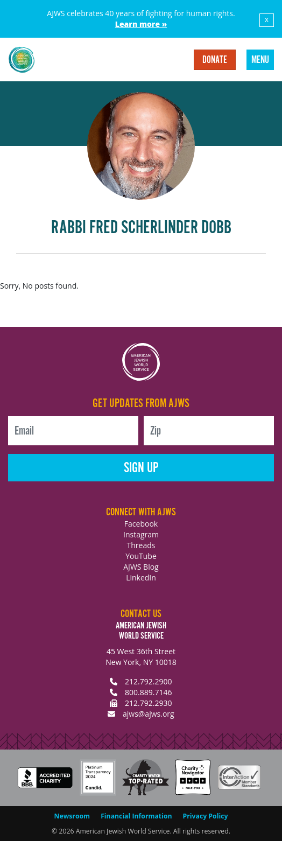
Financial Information (136, 816)
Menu (260, 60)
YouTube (141, 556)
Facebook (141, 524)
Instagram (141, 534)
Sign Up (141, 468)
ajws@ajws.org (149, 714)
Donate (215, 60)
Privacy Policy (206, 816)
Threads (141, 545)
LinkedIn (141, 577)
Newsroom (72, 816)
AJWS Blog (141, 567)
